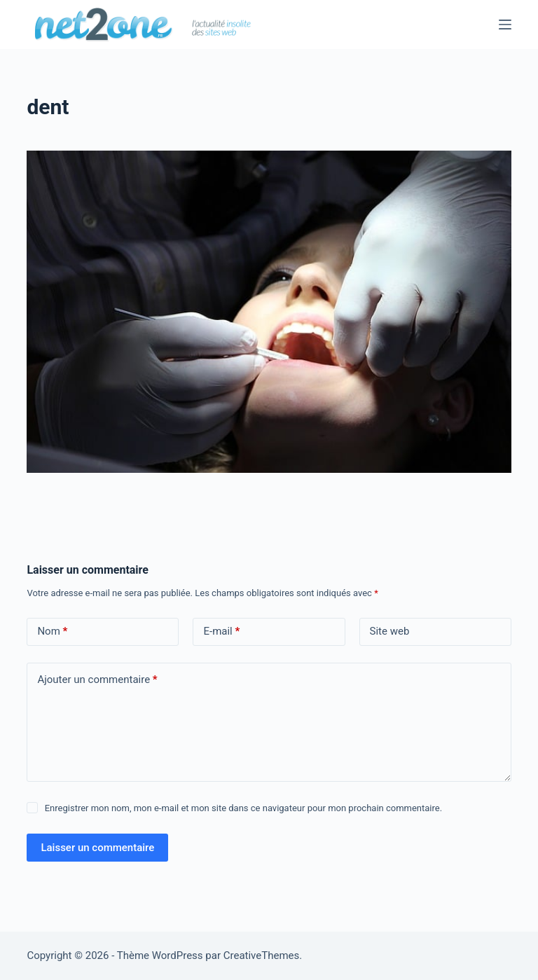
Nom (52, 632)
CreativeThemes (262, 955)
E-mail (221, 632)
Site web (390, 631)
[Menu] (505, 25)
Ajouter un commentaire (97, 680)
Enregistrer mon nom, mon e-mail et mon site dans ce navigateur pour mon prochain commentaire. (243, 808)
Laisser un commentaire (97, 848)
